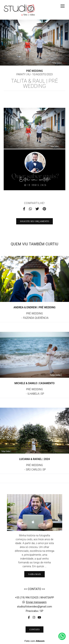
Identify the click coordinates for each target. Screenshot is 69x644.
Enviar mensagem (36, 602)
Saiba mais (34, 574)
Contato (34, 629)
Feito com (34, 641)
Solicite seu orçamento (35, 221)
